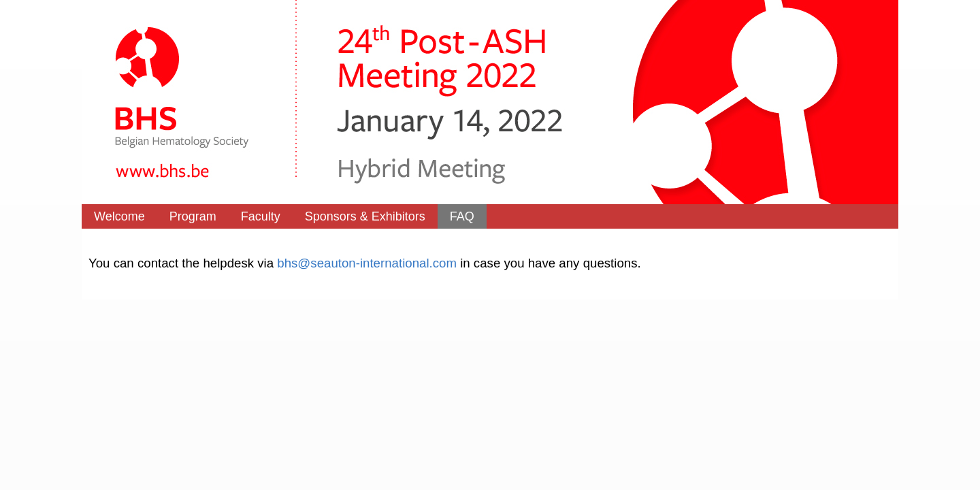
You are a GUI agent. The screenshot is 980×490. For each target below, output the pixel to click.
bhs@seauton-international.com (367, 263)
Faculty (261, 216)
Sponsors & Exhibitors (365, 216)
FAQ (462, 216)
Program (193, 216)
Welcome (119, 216)
